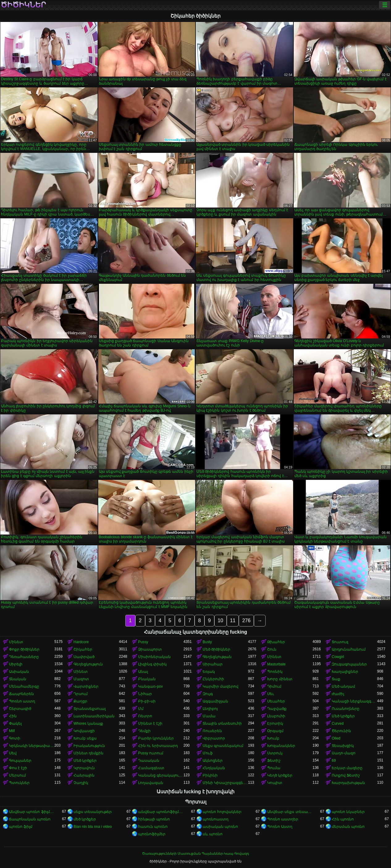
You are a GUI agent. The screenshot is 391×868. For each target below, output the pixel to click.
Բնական (147, 679)
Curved (338, 723)
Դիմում (274, 686)
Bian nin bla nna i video (93, 827)
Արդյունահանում (349, 649)
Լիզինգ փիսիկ (152, 664)
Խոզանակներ (281, 746)
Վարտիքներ (86, 686)
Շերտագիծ (20, 709)
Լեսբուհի (276, 716)
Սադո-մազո (344, 753)
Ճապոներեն (21, 694)
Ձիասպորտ (150, 649)
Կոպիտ (275, 783)
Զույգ (208, 694)
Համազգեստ (151, 768)
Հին (13, 716)
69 (334, 761)
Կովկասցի (84, 731)
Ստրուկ (275, 753)
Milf (12, 731)
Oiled (336, 738)
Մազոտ (81, 679)
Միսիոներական (154, 657)
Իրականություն (89, 746)
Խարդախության (348, 783)
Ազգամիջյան (215, 701)
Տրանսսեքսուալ (90, 709)
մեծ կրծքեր (85, 819)
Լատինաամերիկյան (94, 716)
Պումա (274, 768)
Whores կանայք (88, 723)
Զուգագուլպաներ (349, 664)
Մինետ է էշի (150, 723)
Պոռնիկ (275, 672)
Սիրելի (16, 664)
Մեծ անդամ (343, 686)
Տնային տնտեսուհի (222, 723)
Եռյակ (209, 672)
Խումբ (273, 738)
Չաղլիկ (81, 783)
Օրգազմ (275, 731)
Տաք (336, 679)
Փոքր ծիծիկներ (24, 649)
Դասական (149, 761)
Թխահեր (276, 642)
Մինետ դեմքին (88, 753)
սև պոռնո (213, 834)
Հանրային (84, 775)
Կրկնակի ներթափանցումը (32, 746)
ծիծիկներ (23, 5)
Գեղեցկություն (88, 664)
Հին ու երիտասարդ (158, 746)
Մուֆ (208, 753)
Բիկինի (210, 775)
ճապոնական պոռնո (30, 819)
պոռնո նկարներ (348, 812)
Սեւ (271, 694)
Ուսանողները (346, 709)
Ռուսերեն (212, 731)
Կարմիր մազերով (221, 686)
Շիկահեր (83, 649)
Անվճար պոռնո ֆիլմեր (32, 812)
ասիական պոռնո (220, 827)
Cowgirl (338, 657)
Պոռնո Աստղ (280, 827)
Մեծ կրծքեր (343, 716)
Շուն (272, 649)
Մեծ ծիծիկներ (217, 649)
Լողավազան (151, 783)
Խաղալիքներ (345, 672)
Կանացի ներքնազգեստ (354, 701)
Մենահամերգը (24, 686)
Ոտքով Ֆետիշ (346, 775)
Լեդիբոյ (210, 709)
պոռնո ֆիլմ (21, 827)
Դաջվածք (277, 709)
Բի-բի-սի (147, 701)
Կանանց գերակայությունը (161, 775)
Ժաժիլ (338, 694)
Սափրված (84, 657)
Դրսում (81, 694)
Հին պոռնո (343, 819)
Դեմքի (144, 731)
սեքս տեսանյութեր (93, 812)
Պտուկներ (19, 783)
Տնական (18, 679)
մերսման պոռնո (348, 827)
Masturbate (276, 664)
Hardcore (81, 642)
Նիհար (145, 694)
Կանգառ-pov (150, 686)
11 (233, 621)
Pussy (143, 642)
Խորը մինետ (280, 679)
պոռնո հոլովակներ (222, 812)
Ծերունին (341, 731)
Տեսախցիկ (343, 746)
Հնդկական (214, 768)
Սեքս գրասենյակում (223, 746)
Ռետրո (145, 716)
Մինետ (16, 642)
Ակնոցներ (213, 761)
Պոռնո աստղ (22, 701)
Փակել (15, 723)
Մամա (209, 716)
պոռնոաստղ (216, 819)
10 (221, 621)
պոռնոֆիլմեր (152, 834)
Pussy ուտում (151, 753)
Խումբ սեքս (85, 738)
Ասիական (19, 672)
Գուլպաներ (20, 761)
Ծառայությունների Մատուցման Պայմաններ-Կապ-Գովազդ (195, 853)
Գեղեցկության (217, 657)
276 (246, 621)
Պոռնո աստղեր (283, 819)
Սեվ (13, 753)
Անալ (143, 672)
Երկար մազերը (347, 768)
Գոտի (15, 738)
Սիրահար (213, 664)
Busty (207, 642)
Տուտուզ (340, 642)
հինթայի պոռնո (154, 819)
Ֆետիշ (274, 761)
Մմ (141, 709)
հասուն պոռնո (153, 827)
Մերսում (17, 775)
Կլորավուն (84, 768)
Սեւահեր (276, 701)
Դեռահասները (24, 657)
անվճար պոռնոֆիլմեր (161, 812)
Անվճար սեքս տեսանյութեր (290, 812)
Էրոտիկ (275, 723)
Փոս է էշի (18, 768)
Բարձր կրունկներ (156, 738)
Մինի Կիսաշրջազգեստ (225, 783)
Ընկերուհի (213, 679)
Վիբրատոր (214, 738)
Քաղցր (80, 701)
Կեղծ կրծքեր (280, 775)
